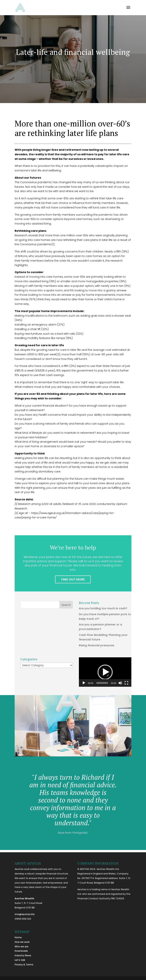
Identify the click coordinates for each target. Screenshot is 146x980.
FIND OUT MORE (73, 579)
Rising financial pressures (97, 645)
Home (18, 937)
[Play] (84, 683)
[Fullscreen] (126, 683)
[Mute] (120, 683)
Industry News (23, 955)
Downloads (21, 951)
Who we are (21, 946)
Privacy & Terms (24, 965)
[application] (105, 672)
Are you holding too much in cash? (103, 608)
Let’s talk (20, 960)
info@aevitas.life (25, 914)
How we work (22, 942)
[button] (105, 672)
